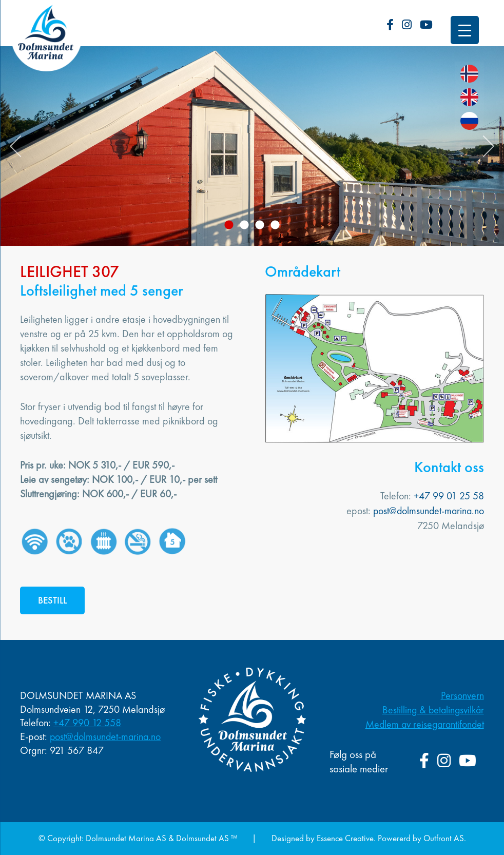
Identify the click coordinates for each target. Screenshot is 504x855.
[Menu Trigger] (465, 30)
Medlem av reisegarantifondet (423, 725)
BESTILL (53, 600)
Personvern (462, 696)
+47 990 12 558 (87, 723)
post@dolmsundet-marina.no (427, 510)
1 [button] (229, 225)
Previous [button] (21, 146)
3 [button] (260, 225)
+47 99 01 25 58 (449, 496)
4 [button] (275, 225)
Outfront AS (443, 838)
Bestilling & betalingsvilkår (432, 710)
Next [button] (483, 146)
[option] (252, 146)
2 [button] (244, 225)
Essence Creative (345, 838)
